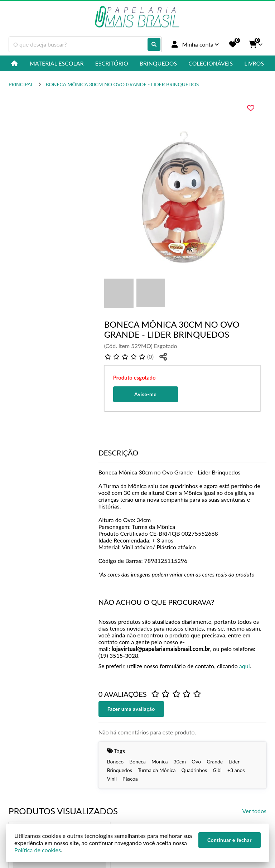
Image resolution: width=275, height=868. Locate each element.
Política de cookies (38, 850)
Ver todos (254, 811)
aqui (245, 666)
